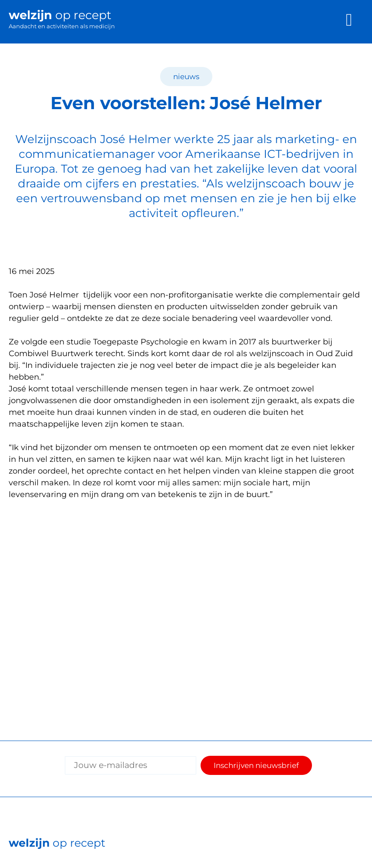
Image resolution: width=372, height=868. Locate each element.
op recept (57, 843)
